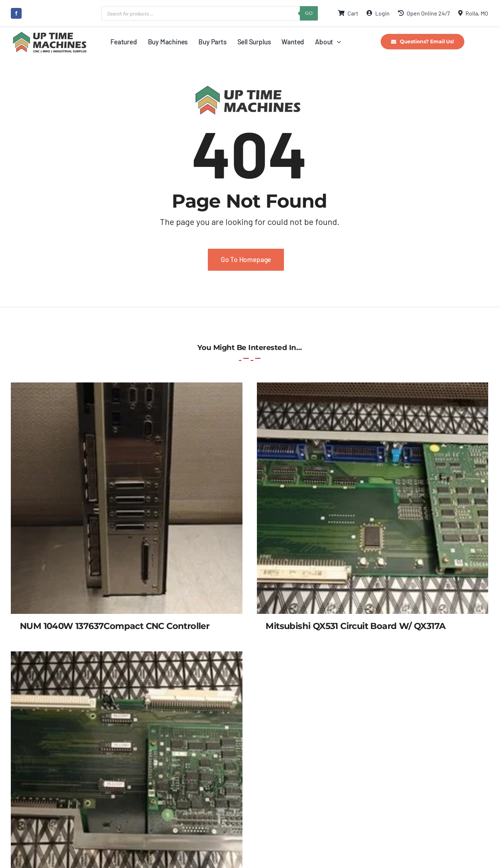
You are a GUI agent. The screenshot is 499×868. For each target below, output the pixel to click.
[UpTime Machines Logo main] (50, 34)
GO (309, 13)
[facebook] (16, 13)
